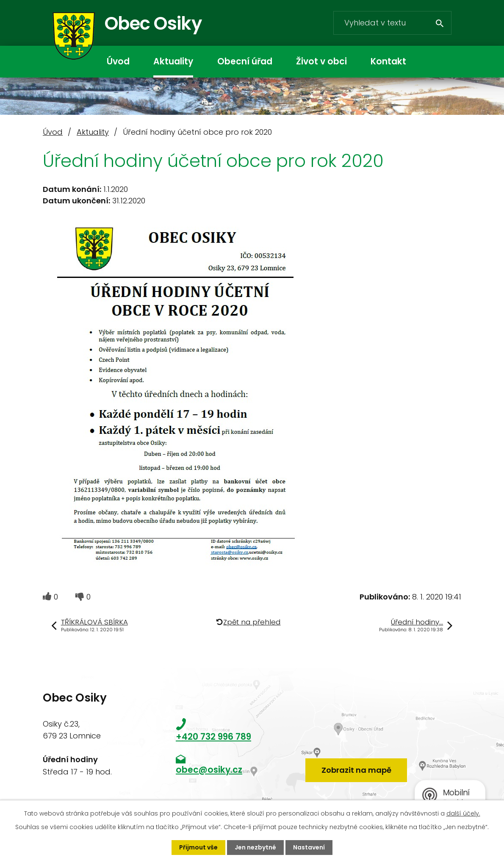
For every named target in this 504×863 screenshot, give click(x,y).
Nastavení (309, 847)
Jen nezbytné (255, 847)
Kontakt (388, 61)
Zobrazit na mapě (356, 770)
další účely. (463, 813)
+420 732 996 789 (213, 737)
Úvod (118, 61)
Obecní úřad (245, 61)
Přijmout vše (198, 847)
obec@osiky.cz (209, 770)
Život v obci (321, 61)
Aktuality (173, 61)
